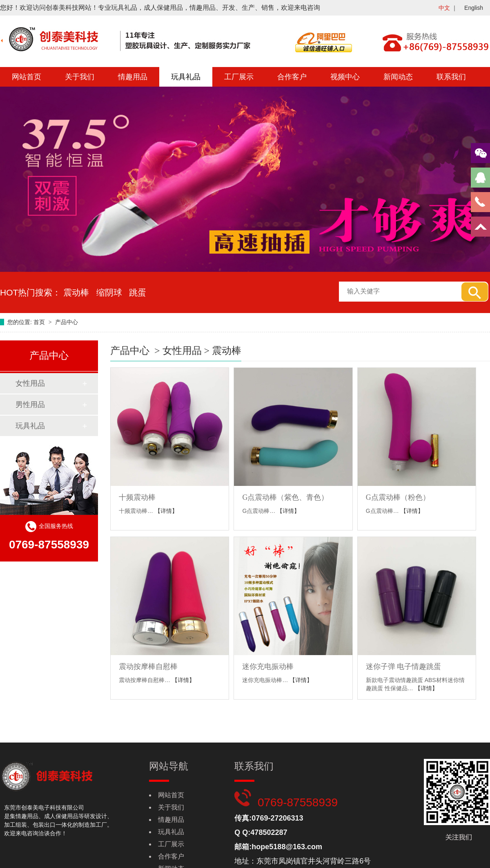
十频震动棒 (137, 497)
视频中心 (345, 77)
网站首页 (27, 77)
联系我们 (451, 77)
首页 (40, 322)
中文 (444, 8)
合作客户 (292, 77)
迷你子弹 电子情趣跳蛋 (404, 667)
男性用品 (30, 405)
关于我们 (80, 77)
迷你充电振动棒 (268, 667)
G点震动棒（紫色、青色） (285, 497)
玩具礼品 (186, 77)
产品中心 (67, 322)
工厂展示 (239, 77)
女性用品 (30, 383)
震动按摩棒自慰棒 (148, 667)
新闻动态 (398, 77)
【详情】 (166, 511)
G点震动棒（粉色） (398, 497)
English (474, 8)
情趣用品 (133, 77)
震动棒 (227, 351)
